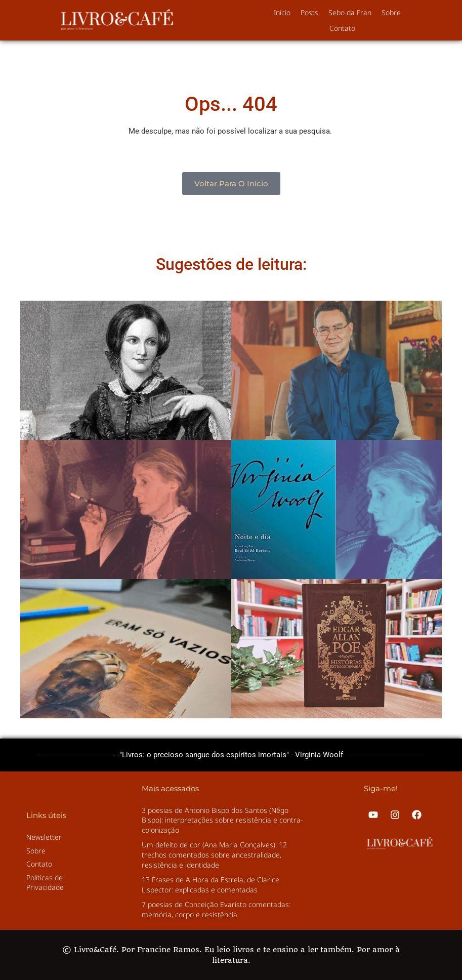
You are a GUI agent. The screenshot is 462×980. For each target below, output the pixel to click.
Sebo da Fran (350, 12)
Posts (309, 12)
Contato (342, 28)
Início (282, 12)
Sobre (391, 12)
